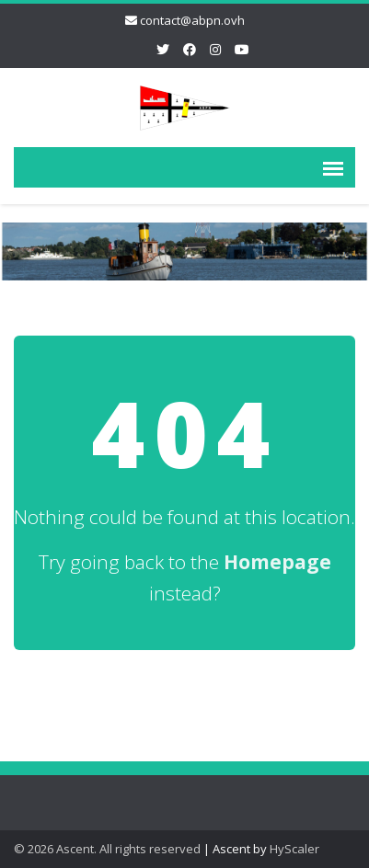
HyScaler (294, 849)
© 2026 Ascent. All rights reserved (107, 849)
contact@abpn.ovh (192, 20)
